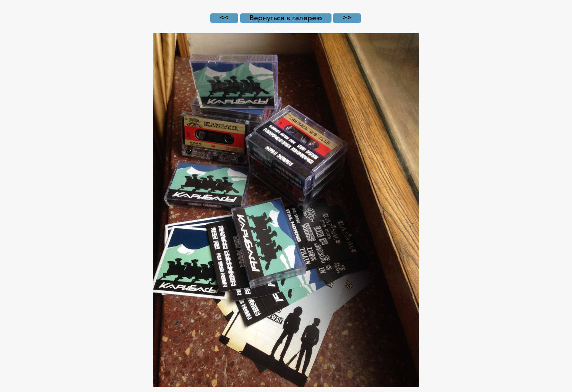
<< (224, 18)
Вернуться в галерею (286, 18)
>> (347, 18)
